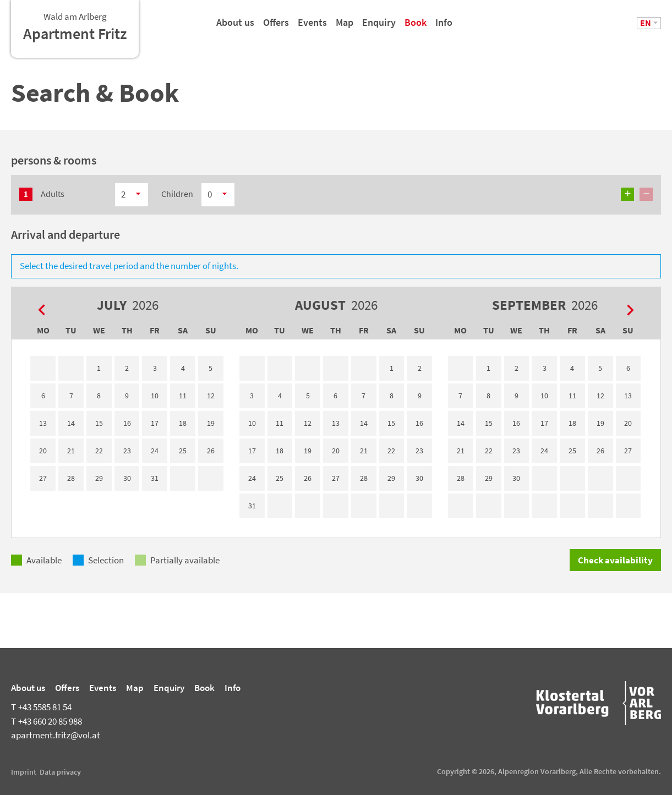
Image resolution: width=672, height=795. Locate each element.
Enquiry (379, 27)
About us (235, 27)
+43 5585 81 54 (41, 707)
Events (312, 27)
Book (416, 27)
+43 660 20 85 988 (47, 721)
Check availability (615, 560)
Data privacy (60, 772)
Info (444, 27)
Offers (276, 27)
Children (177, 194)
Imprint (24, 772)
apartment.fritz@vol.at (56, 735)
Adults (53, 194)
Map (345, 27)
